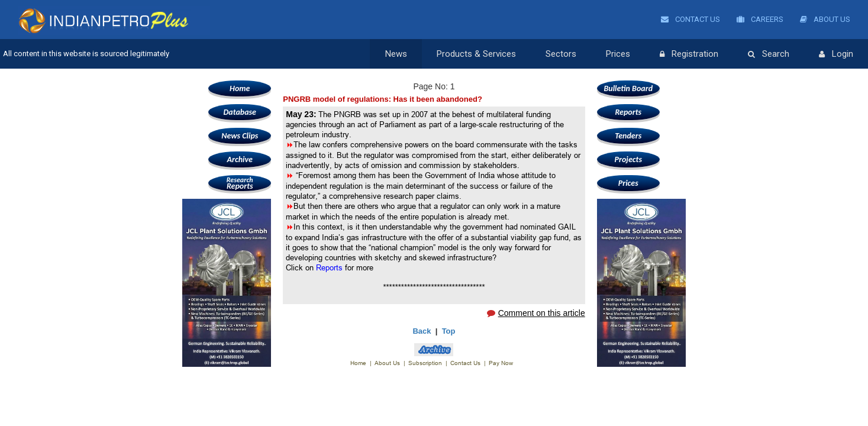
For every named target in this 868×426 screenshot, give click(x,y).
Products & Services (476, 54)
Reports (240, 183)
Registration (689, 54)
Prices (618, 54)
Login (836, 54)
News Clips (240, 136)
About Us (825, 19)
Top (449, 331)
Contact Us (690, 19)
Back (422, 331)
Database (240, 112)
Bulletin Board (628, 88)
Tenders (628, 136)
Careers (760, 19)
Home (240, 88)
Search (769, 54)
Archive (240, 159)
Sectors (561, 54)
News (396, 54)
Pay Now (501, 363)
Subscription (425, 363)
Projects (628, 159)
